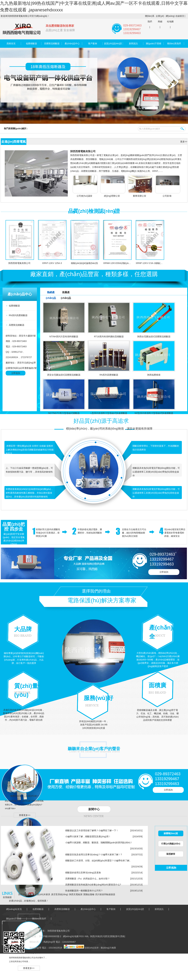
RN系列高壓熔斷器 (18, 315)
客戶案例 (93, 44)
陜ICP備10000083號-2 (50, 936)
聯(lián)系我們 (150, 19)
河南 (97, 936)
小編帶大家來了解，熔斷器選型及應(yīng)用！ (88, 836)
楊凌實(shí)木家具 (41, 894)
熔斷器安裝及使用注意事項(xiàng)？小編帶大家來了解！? (94, 855)
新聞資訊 (133, 44)
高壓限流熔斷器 (52, 44)
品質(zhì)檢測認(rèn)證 (94, 211)
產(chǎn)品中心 (72, 44)
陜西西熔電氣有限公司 (83, 151)
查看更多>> (25, 815)
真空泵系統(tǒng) (60, 894)
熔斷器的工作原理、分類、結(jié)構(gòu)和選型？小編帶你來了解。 (98, 861)
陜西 (92, 936)
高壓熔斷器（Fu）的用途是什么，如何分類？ (88, 879)
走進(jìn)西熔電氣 (14, 142)
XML (87, 936)
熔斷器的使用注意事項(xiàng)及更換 (83, 873)
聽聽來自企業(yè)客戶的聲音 (94, 749)
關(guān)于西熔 (154, 44)
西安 (107, 936)
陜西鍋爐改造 (25, 894)
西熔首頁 (11, 44)
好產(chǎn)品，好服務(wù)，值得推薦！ (29, 901)
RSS (82, 936)
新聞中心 (94, 809)
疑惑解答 (171, 854)
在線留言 (180, 16)
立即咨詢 (16, 373)
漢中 (117, 936)
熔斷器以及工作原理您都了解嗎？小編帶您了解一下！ (92, 830)
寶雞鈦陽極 (89, 894)
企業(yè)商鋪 (160, 19)
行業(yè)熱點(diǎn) (171, 844)
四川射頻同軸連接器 (105, 894)
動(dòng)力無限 (108, 948)
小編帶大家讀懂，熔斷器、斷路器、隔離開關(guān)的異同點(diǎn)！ (99, 843)
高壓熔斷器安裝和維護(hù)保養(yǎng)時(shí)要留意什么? (93, 885)
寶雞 (112, 936)
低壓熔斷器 (31, 44)
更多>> (184, 142)
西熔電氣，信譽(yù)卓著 (29, 953)
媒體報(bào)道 (171, 833)
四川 (102, 936)
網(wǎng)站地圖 (170, 19)
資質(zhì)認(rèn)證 (113, 44)
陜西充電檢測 (76, 894)
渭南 (122, 936)
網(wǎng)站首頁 (14, 909)
